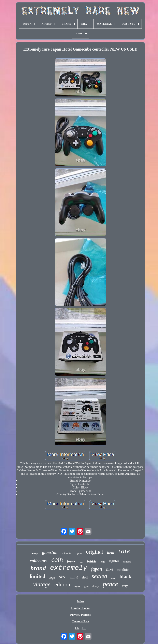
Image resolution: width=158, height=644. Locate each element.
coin (57, 559)
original (95, 552)
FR (84, 628)
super (77, 586)
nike (110, 569)
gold (86, 587)
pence (110, 584)
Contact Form (80, 608)
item (111, 553)
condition (124, 570)
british (91, 561)
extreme (127, 562)
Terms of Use (81, 621)
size (63, 577)
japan (97, 569)
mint (74, 577)
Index (80, 601)
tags (81, 562)
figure (71, 561)
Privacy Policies (80, 615)
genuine (50, 553)
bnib (113, 578)
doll (85, 577)
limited (38, 576)
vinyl (102, 562)
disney (96, 586)
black (125, 577)
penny (34, 553)
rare (124, 551)
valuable (66, 553)
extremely (69, 568)
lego (52, 578)
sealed (99, 576)
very (125, 586)
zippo (79, 553)
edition (62, 584)
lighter (114, 561)
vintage (42, 584)
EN (77, 628)
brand (38, 568)
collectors (39, 561)
